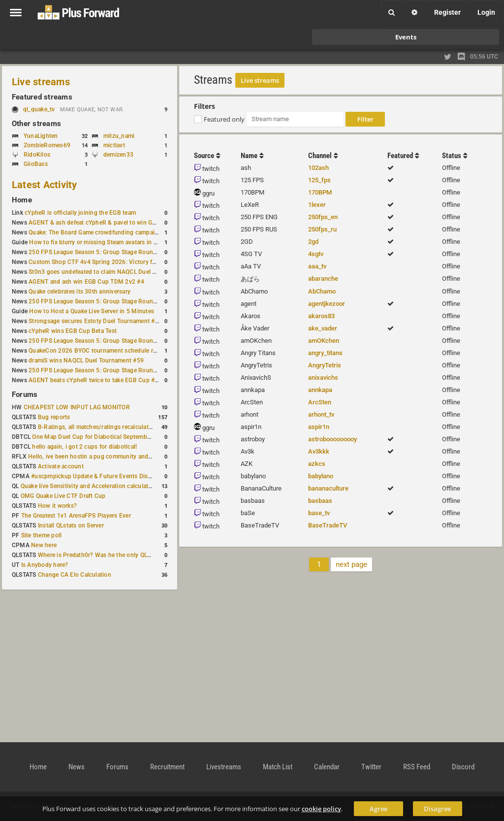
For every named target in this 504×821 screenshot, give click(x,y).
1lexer (317, 205)
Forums (25, 394)
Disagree (437, 809)
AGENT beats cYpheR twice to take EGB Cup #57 (95, 380)
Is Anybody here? (45, 565)
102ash (318, 168)
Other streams (36, 124)
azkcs (317, 464)
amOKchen (324, 341)
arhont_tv (321, 414)
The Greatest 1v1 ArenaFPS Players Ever (76, 516)
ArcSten (320, 402)
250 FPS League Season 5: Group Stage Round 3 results (105, 301)
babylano (321, 476)
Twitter (371, 767)
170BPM (320, 192)
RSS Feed (417, 767)
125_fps (319, 180)
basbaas (320, 501)
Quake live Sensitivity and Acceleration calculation (89, 486)
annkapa (320, 390)
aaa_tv (317, 266)
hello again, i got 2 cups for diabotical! (84, 447)
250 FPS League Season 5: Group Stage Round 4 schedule (108, 252)
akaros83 (321, 316)
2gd (313, 242)
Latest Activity (45, 185)
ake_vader (323, 328)
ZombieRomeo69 (47, 145)
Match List (278, 767)
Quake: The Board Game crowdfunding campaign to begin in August (121, 232)
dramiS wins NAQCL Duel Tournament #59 (86, 361)
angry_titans (325, 353)
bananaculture (328, 488)
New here (44, 545)
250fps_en (323, 217)
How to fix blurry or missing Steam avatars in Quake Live (106, 242)
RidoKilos (37, 155)
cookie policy (321, 809)
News (77, 767)
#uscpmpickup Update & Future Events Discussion (100, 476)
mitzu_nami (119, 136)
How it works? (57, 506)
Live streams (41, 82)
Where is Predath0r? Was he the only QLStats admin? (110, 555)
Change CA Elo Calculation (75, 575)
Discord (463, 767)
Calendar (327, 767)
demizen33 (118, 155)
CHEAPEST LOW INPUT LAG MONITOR (77, 407)
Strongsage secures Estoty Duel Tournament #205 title (103, 321)
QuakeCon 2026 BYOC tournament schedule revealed (101, 351)
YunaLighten (41, 136)
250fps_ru (322, 229)
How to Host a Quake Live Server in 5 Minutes (92, 311)
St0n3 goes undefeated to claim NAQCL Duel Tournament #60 (113, 272)
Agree (378, 809)
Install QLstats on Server (71, 525)
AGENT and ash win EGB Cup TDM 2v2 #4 (86, 282)
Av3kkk (319, 451)
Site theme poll (42, 535)
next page (351, 564)
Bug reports (54, 417)
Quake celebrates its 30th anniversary (79, 292)
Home (22, 200)
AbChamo (322, 291)
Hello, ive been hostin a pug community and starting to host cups (117, 457)
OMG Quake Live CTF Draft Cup (63, 496)
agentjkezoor (327, 304)
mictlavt (114, 145)
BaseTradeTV (328, 525)
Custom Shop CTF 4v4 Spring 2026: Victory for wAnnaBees (110, 262)
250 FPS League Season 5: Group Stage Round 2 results (105, 370)
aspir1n (319, 427)
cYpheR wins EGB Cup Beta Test (73, 331)
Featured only (224, 119)
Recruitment (167, 767)
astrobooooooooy (332, 439)
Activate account (61, 466)
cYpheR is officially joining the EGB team (80, 213)
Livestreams (224, 767)
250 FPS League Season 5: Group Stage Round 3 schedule (108, 341)
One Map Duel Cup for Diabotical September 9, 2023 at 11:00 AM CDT (128, 437)
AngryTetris (325, 365)
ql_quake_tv (39, 109)
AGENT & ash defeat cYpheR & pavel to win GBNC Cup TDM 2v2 (116, 223)
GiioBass (36, 164)
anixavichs (323, 378)
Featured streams (42, 97)
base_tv (319, 513)
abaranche (323, 279)
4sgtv (316, 254)
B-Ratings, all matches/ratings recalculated (96, 427)
